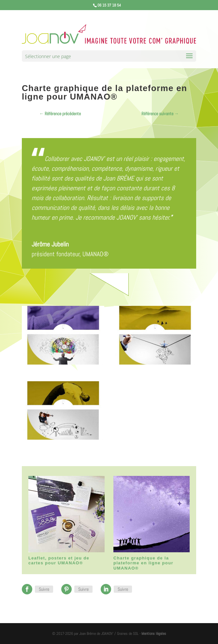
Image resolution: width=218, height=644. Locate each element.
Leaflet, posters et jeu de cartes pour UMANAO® (59, 561)
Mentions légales (154, 634)
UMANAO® (95, 254)
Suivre (44, 589)
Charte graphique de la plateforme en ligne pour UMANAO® (143, 563)
